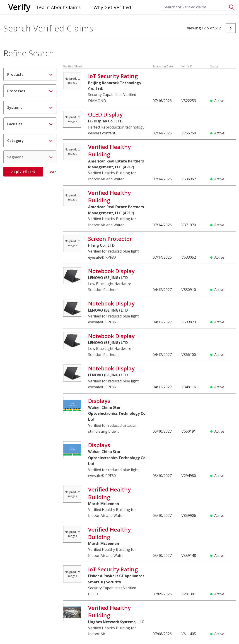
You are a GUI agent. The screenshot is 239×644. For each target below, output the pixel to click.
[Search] (199, 7)
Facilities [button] (30, 124)
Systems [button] (30, 107)
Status (214, 66)
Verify (19, 7)
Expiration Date (163, 66)
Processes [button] (30, 91)
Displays (99, 401)
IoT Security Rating (113, 76)
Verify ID (187, 66)
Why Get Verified (112, 7)
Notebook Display (111, 271)
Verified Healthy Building (109, 150)
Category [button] (30, 141)
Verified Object (73, 66)
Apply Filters (23, 172)
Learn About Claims (59, 7)
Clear (51, 172)
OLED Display (105, 114)
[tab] (30, 74)
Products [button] (30, 74)
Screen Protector (110, 239)
